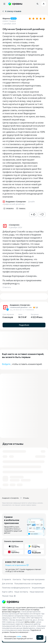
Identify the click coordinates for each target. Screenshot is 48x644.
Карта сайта (7, 592)
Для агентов (7, 584)
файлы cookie (30, 622)
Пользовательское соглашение (28, 584)
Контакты (17, 579)
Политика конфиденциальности (16, 588)
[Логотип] (24, 602)
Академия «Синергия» (10, 498)
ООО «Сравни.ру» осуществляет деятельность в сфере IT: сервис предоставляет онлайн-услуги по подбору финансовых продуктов (24, 610)
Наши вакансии (37, 592)
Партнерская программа (34, 579)
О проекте (7, 579)
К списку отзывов (12, 11)
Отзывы (26, 498)
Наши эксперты (21, 592)
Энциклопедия (38, 588)
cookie (19, 636)
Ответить (7, 287)
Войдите (6, 364)
